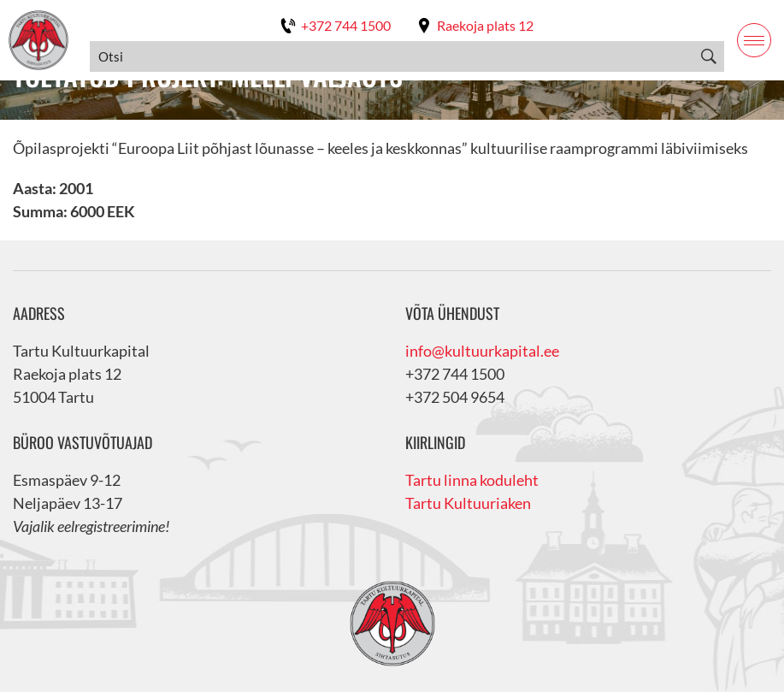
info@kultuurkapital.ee (482, 351)
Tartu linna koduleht (472, 480)
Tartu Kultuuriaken (468, 503)
